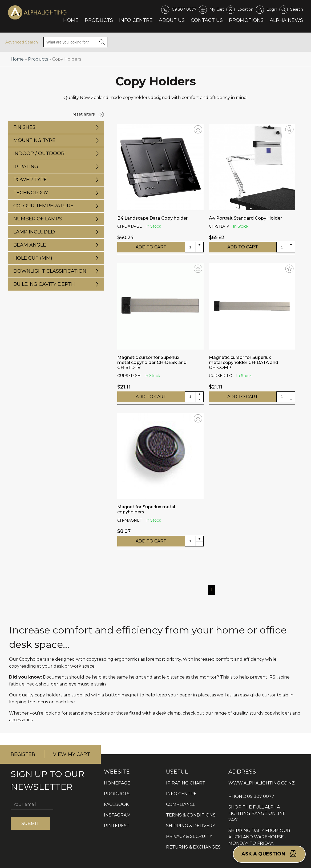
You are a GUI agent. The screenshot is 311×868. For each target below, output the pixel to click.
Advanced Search (22, 42)
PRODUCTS (117, 794)
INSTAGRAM (117, 815)
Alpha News (286, 20)
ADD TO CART (151, 247)
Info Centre (136, 20)
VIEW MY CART (72, 754)
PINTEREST (117, 826)
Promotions (246, 20)
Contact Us (207, 20)
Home (71, 20)
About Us (172, 20)
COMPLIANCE (181, 804)
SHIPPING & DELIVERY (191, 826)
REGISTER (23, 754)
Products (99, 20)
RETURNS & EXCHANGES (193, 847)
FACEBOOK (116, 804)
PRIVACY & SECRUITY (189, 836)
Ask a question (269, 854)
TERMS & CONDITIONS (191, 815)
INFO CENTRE (181, 794)
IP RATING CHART (186, 783)
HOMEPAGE (117, 783)
